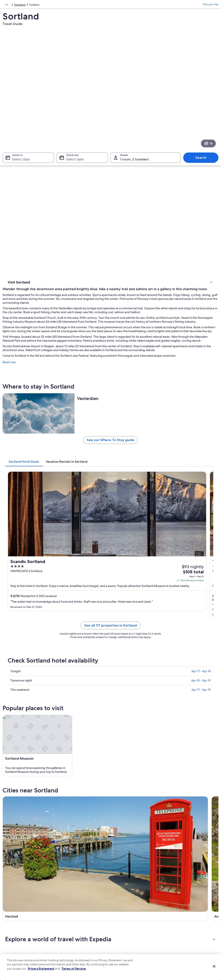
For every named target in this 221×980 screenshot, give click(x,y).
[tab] (78, 347)
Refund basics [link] (177, 912)
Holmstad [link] (173, 752)
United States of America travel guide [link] (83, 888)
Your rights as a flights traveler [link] (186, 932)
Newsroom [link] (13, 915)
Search (203, 134)
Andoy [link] (64, 752)
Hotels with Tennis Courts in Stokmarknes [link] (139, 698)
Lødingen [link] (120, 752)
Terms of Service (74, 969)
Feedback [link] (13, 943)
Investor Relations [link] (17, 922)
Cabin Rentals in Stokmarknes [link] (131, 707)
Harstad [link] (11, 752)
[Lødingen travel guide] (192, 624)
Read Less (63, 250)
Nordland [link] (33, 5)
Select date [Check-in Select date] (18, 136)
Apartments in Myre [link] (26, 723)
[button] (110, 662)
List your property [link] (17, 901)
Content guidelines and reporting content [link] (134, 938)
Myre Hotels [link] (120, 715)
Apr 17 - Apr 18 (201, 499)
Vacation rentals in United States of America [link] (81, 903)
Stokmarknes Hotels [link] (26, 698)
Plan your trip (211, 5)
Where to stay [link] (17, 183)
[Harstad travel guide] (83, 624)
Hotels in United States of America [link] (81, 894)
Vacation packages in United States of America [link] (83, 913)
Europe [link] (7, 5)
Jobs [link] (10, 894)
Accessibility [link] (122, 922)
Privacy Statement (41, 969)
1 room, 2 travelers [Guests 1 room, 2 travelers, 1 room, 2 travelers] (134, 136)
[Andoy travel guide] (137, 624)
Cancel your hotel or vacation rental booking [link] (189, 896)
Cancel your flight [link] (179, 905)
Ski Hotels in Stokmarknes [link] (30, 707)
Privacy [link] (119, 888)
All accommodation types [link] (76, 936)
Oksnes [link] (11, 760)
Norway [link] (19, 5)
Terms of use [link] (122, 901)
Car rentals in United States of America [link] (83, 929)
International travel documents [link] (187, 926)
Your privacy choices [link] (127, 929)
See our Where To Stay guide (138, 327)
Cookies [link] (119, 894)
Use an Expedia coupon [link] (183, 919)
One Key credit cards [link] (73, 950)
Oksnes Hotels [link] (23, 715)
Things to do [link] (16, 188)
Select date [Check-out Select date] (74, 136)
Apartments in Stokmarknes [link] (130, 723)
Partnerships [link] (14, 908)
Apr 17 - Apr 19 (201, 518)
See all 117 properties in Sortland (137, 459)
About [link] (11, 888)
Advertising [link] (14, 929)
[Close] (214, 966)
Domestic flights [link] (70, 922)
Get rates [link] (203, 428)
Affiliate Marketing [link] (18, 936)
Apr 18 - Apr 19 (201, 509)
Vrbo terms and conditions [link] (130, 915)
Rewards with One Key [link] (74, 943)
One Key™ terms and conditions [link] (133, 908)
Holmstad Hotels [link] (24, 690)
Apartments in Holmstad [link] (128, 690)
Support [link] (174, 888)
